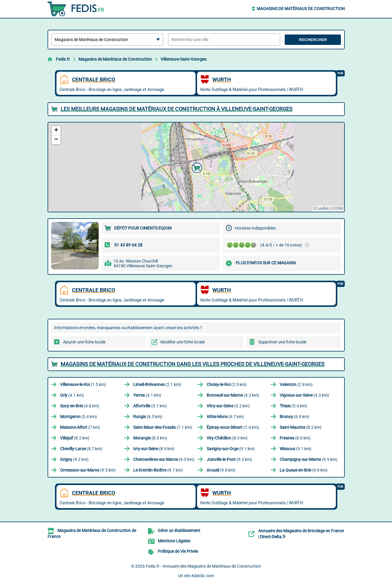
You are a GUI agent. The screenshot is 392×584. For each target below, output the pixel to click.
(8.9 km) (154, 449)
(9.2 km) (74, 459)
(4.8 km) (80, 406)
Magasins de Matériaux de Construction (301, 9)
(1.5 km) (83, 384)
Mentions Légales (174, 541)
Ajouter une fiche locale (84, 342)
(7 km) (80, 427)
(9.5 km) (229, 459)
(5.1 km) (150, 406)
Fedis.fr (63, 59)
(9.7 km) (158, 470)
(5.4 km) (293, 406)
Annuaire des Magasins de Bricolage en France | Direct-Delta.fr (301, 534)
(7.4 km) (233, 427)
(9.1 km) (231, 449)
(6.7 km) (225, 417)
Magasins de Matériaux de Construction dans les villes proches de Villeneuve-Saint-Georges (193, 364)
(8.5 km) (150, 438)
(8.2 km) (301, 427)
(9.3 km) (164, 459)
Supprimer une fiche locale (282, 342)
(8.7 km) (81, 449)
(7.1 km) (163, 427)
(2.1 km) (157, 384)
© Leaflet (321, 208)
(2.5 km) (227, 384)
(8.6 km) (295, 438)
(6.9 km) (295, 417)
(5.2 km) (228, 406)
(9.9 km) (221, 470)
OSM (339, 208)
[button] (196, 167)
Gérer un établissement (179, 530)
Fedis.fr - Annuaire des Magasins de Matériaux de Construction (203, 566)
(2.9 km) (296, 384)
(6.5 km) (148, 417)
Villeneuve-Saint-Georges (183, 59)
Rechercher (313, 40)
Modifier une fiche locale (183, 342)
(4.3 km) (233, 395)
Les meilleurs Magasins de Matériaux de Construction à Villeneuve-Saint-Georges (177, 109)
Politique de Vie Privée (178, 551)
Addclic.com (203, 576)
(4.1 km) (72, 395)
